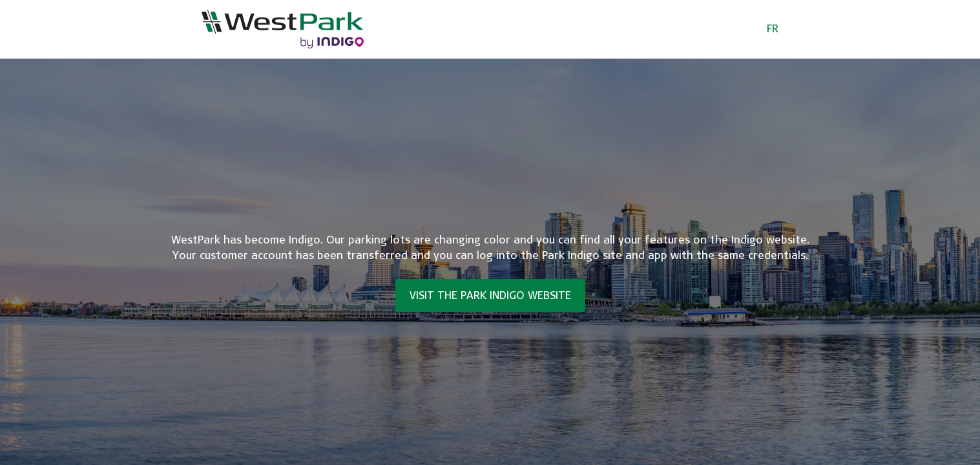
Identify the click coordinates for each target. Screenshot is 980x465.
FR (773, 29)
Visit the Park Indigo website (490, 295)
